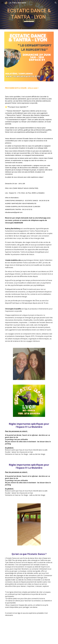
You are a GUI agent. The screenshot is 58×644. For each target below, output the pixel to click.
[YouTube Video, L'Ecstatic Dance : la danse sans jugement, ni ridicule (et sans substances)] (29, 633)
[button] (2, 3)
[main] (29, 15)
